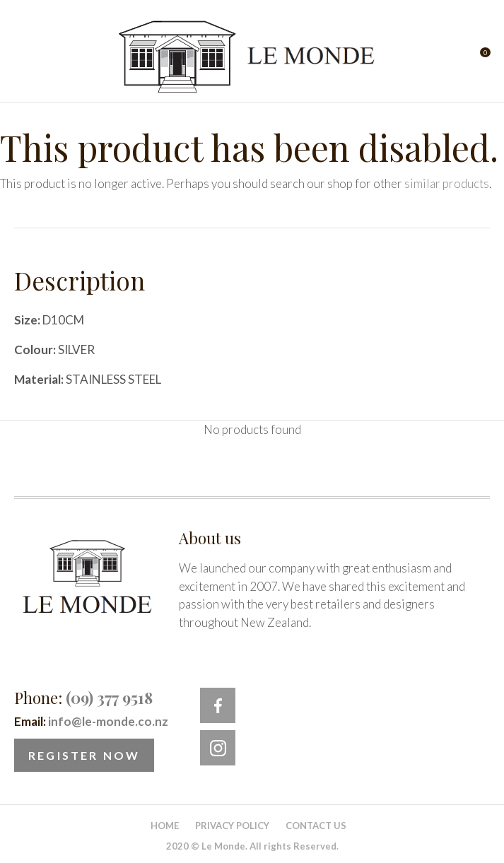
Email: (91, 721)
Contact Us (316, 826)
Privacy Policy (232, 826)
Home (165, 826)
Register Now (84, 755)
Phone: (83, 698)
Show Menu (23, 57)
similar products (447, 183)
